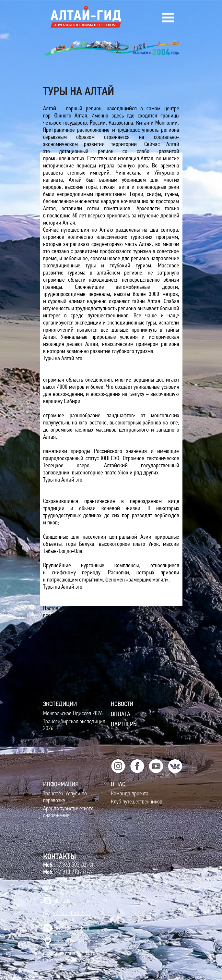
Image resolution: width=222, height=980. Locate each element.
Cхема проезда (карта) (75, 941)
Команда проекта (130, 794)
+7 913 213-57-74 (68, 872)
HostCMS (90, 960)
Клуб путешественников (137, 802)
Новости (122, 704)
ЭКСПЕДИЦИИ (60, 704)
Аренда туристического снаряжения (68, 812)
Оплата (121, 714)
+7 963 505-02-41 (68, 865)
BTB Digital (97, 954)
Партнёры (124, 724)
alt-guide (62, 900)
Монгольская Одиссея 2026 (73, 713)
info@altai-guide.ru (71, 928)
